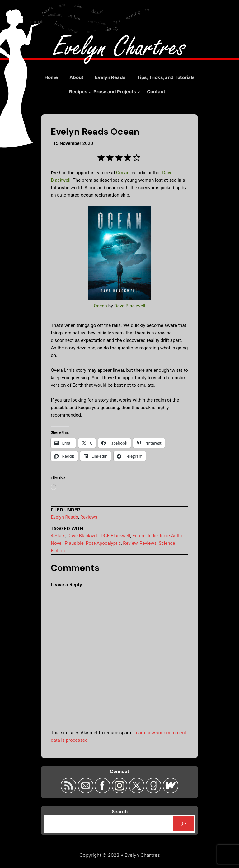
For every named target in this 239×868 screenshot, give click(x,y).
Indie (152, 536)
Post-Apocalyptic (103, 543)
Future (139, 536)
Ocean (123, 173)
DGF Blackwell (115, 536)
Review (130, 543)
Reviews (89, 517)
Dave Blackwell (130, 306)
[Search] (184, 824)
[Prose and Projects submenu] (117, 92)
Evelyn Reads (64, 517)
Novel (57, 543)
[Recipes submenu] (80, 92)
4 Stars (58, 536)
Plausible (74, 543)
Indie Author (172, 536)
